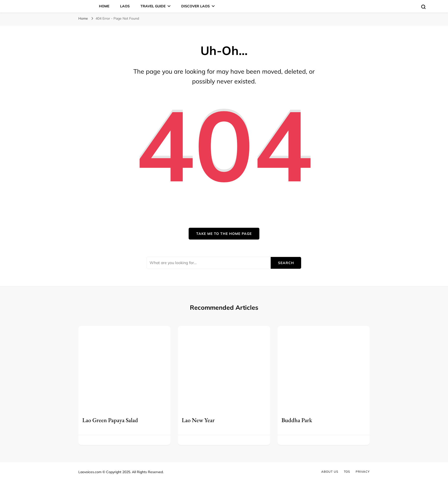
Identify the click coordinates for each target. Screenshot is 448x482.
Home (104, 6)
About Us (330, 472)
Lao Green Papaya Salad (110, 420)
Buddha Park (297, 420)
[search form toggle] (423, 7)
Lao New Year (198, 420)
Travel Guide (153, 6)
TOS (347, 472)
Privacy (363, 472)
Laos (125, 6)
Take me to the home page (224, 234)
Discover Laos (196, 6)
